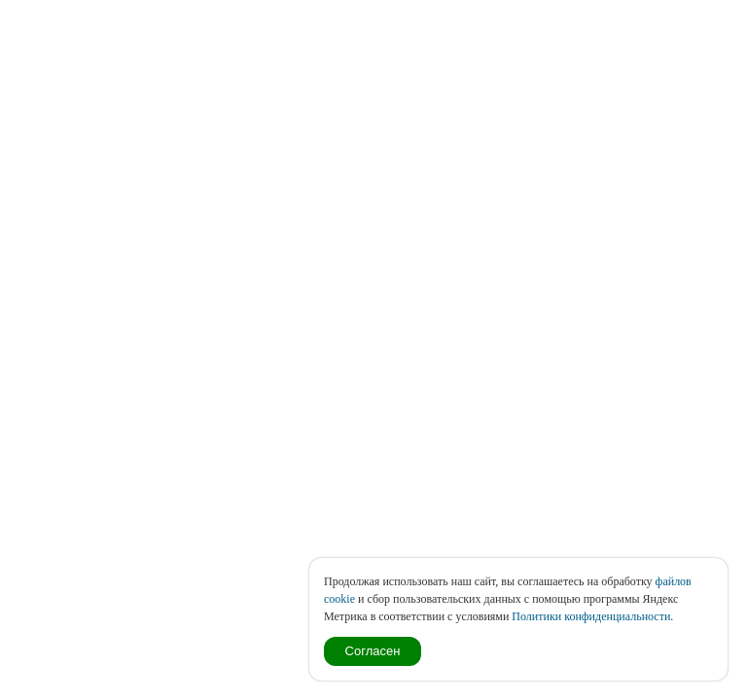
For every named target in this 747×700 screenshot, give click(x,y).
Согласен (373, 651)
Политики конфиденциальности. (592, 616)
